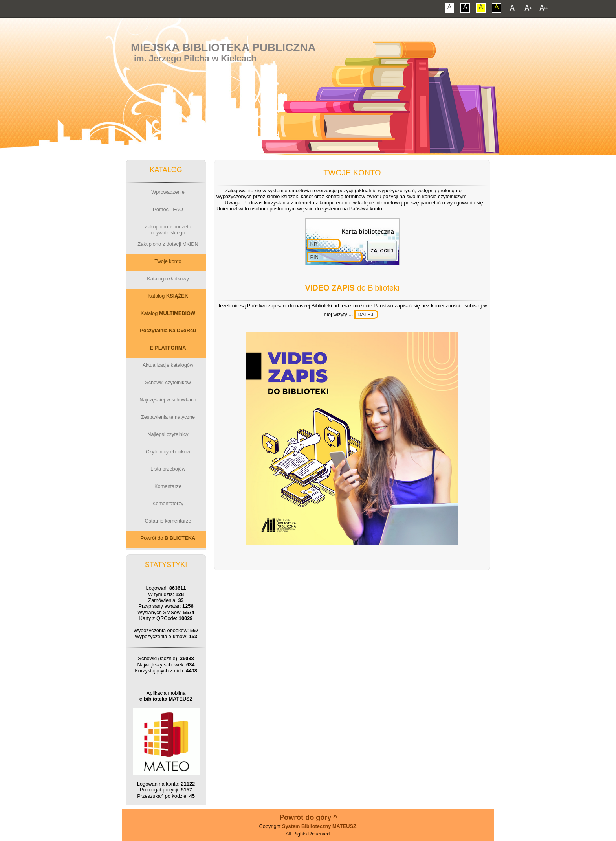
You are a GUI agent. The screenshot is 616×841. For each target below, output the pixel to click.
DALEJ (365, 314)
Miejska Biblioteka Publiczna (223, 47)
